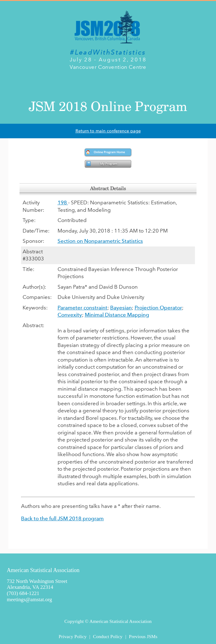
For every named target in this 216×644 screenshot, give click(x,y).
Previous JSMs (143, 636)
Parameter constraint (82, 308)
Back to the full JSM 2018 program (62, 518)
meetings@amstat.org (29, 600)
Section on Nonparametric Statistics (100, 241)
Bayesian (121, 308)
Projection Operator (158, 308)
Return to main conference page (108, 131)
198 (63, 202)
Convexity (70, 315)
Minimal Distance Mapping (117, 315)
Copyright (74, 621)
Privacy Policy (72, 636)
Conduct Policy (108, 636)
